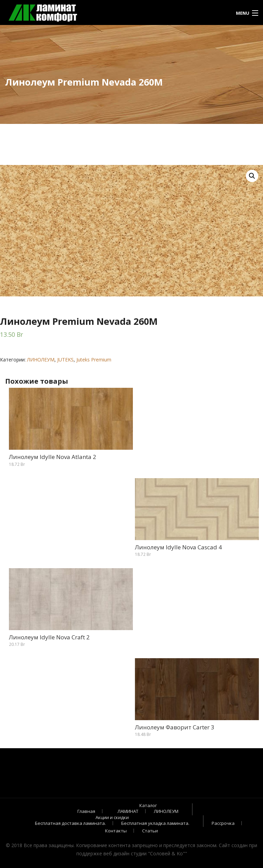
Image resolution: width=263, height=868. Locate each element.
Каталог (148, 805)
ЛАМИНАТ (128, 811)
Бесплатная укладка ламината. (155, 823)
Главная (86, 811)
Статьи (150, 831)
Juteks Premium (94, 360)
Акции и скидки (112, 817)
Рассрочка (223, 823)
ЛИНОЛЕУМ (41, 360)
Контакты (116, 831)
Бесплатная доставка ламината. (70, 823)
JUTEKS (65, 360)
